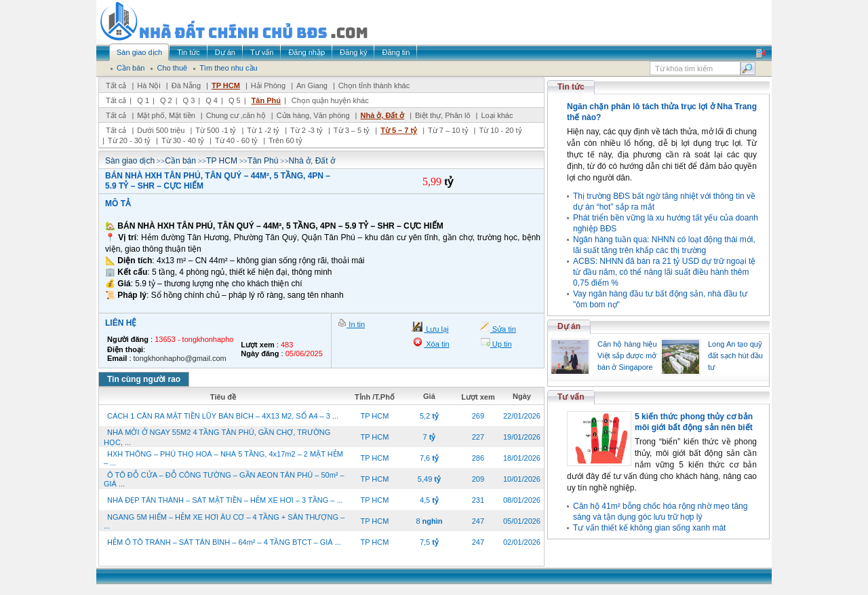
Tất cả (116, 85)
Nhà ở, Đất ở (382, 115)
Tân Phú (266, 100)
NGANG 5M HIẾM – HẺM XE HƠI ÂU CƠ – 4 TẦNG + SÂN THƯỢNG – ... (224, 521)
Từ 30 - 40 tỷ (183, 140)
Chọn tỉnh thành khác (374, 85)
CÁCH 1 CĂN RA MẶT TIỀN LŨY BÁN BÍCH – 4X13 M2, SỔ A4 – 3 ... (223, 416)
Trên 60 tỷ (285, 140)
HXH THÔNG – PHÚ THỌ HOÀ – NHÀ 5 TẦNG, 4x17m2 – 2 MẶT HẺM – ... (223, 458)
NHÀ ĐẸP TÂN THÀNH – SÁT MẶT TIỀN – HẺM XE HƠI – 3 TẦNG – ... (225, 500)
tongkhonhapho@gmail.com (180, 358)
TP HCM (226, 85)
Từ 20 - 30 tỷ (129, 140)
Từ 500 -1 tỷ (216, 130)
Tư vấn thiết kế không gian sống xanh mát (649, 528)
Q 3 (189, 100)
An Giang (312, 85)
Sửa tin (503, 329)
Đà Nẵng (186, 85)
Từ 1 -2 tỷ (263, 130)
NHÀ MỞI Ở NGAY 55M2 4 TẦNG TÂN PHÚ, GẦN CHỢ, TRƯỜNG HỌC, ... (217, 437)
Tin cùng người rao (144, 379)
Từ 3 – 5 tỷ (352, 130)
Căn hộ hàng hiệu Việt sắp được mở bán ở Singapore (627, 356)
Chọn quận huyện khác (330, 100)
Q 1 (143, 100)
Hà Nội (149, 85)
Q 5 (235, 100)
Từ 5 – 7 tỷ (399, 130)
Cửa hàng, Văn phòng (313, 115)
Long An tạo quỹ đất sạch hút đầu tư (735, 356)
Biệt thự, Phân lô (443, 115)
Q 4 (212, 100)
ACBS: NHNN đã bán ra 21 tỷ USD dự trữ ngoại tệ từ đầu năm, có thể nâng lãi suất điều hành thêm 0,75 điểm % (664, 272)
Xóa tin (436, 344)
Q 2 (166, 100)
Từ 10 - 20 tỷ (500, 130)
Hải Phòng (268, 85)
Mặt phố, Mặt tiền (166, 115)
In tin (356, 324)
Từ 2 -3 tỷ (307, 130)
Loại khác (497, 115)
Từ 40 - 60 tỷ (236, 140)
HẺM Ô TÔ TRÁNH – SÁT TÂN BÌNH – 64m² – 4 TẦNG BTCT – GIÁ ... (224, 542)
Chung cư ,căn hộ (236, 115)
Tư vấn (571, 397)
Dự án (569, 326)
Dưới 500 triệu (161, 130)
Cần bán (180, 161)
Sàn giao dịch (130, 161)
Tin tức (571, 87)
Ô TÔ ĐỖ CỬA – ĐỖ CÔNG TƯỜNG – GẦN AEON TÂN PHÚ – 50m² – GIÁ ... (224, 479)
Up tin (501, 344)
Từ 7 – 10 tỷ (448, 130)
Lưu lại (436, 329)
